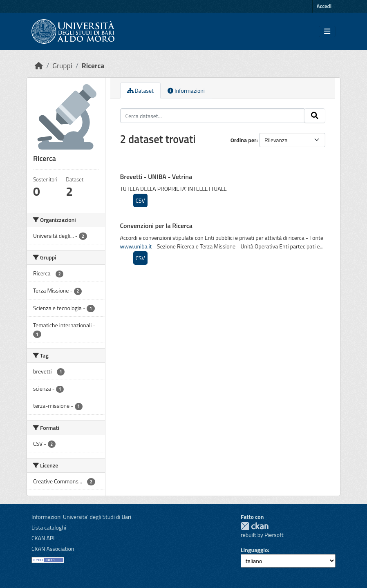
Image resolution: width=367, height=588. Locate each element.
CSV (140, 200)
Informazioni (186, 91)
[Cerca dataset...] (213, 116)
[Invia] (315, 116)
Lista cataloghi (49, 527)
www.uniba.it (136, 246)
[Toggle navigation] (327, 31)
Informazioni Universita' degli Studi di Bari (81, 517)
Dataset (141, 91)
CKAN (255, 526)
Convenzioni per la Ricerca (156, 226)
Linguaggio (254, 550)
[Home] (39, 66)
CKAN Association (53, 549)
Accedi (324, 6)
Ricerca (93, 66)
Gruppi (62, 66)
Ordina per (244, 140)
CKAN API (43, 538)
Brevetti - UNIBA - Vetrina (156, 177)
